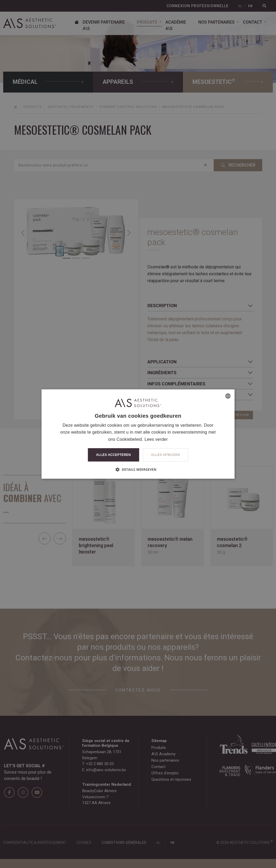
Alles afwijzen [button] (166, 455)
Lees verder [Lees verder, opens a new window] (156, 439)
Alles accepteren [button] (113, 455)
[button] (138, 469)
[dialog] (138, 434)
